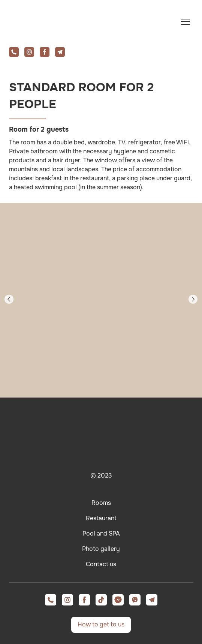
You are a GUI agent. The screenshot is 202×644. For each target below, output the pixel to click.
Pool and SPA (101, 533)
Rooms (101, 503)
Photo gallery (101, 549)
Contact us (101, 564)
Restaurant (101, 518)
